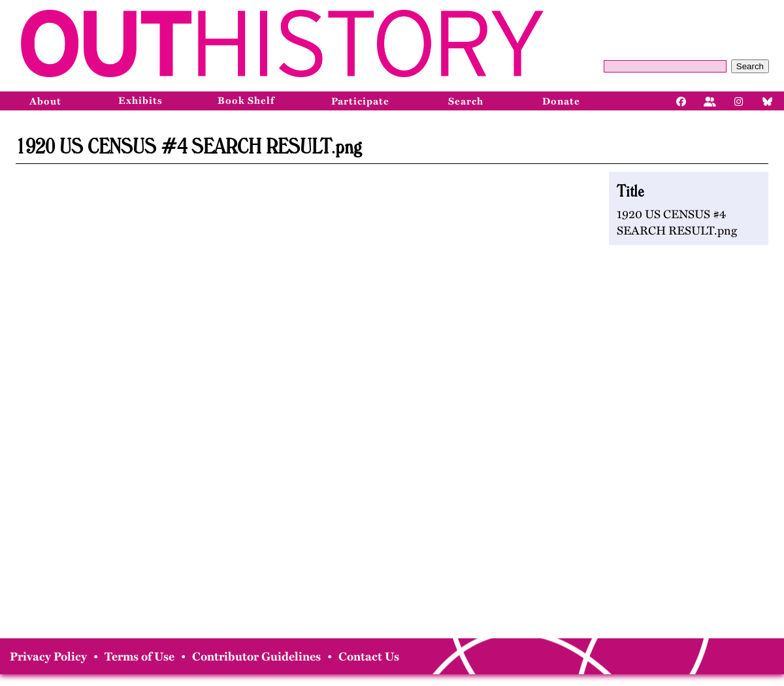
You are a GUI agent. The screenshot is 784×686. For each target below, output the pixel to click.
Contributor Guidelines (256, 657)
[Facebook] (681, 101)
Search (750, 66)
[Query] (665, 66)
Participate (360, 101)
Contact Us (369, 657)
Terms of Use (139, 657)
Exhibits (140, 101)
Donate (561, 101)
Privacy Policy (48, 657)
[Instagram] (739, 101)
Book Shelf (246, 101)
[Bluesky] (768, 101)
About (45, 101)
